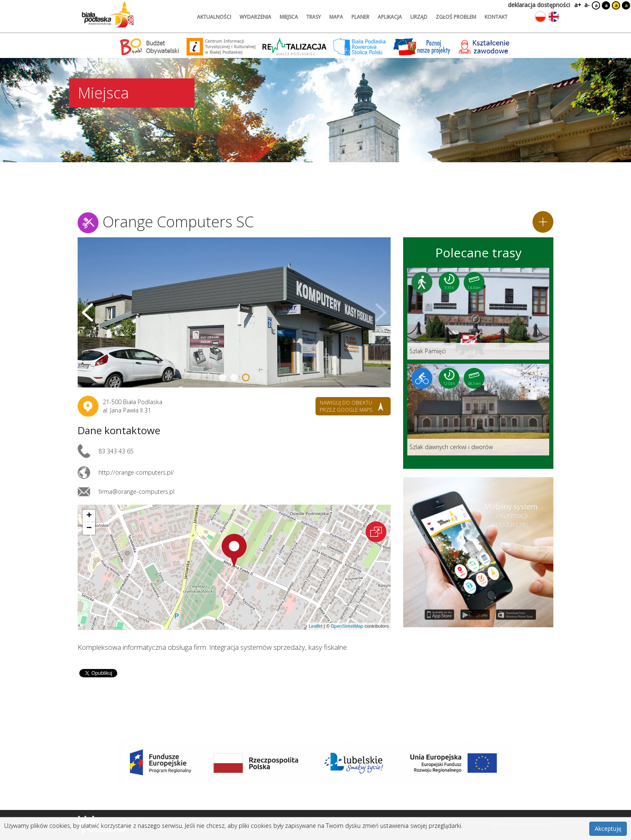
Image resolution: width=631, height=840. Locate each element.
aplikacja (390, 17)
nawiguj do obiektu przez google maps (346, 406)
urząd (419, 17)
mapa (336, 17)
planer (360, 17)
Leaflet (316, 626)
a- (587, 5)
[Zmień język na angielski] (554, 17)
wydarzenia (255, 17)
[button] (234, 551)
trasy (314, 17)
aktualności (214, 17)
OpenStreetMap (347, 626)
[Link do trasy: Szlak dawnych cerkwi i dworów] (478, 410)
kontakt (496, 17)
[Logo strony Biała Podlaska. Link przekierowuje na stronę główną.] (108, 15)
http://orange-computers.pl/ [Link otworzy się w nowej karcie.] (136, 472)
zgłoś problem (456, 17)
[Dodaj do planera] (543, 222)
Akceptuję (608, 829)
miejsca (289, 17)
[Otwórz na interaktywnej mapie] (376, 532)
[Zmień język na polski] (540, 17)
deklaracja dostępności (539, 5)
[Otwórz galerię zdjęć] (234, 312)
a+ (577, 5)
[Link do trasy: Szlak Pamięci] (478, 314)
